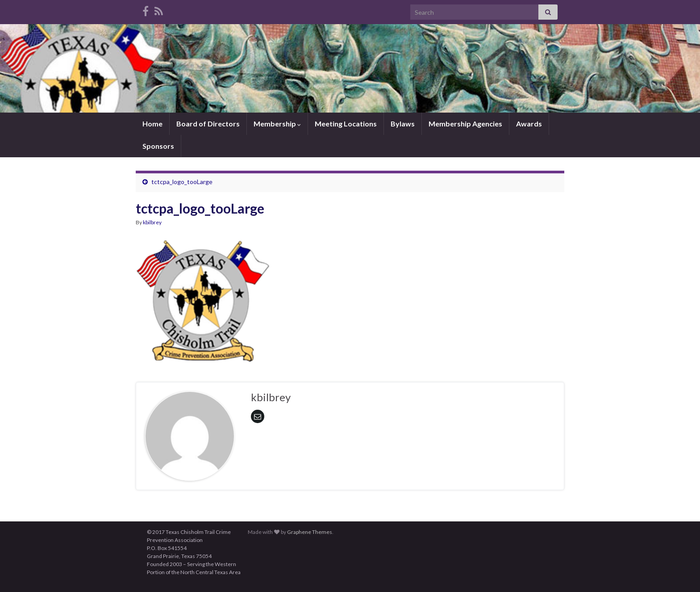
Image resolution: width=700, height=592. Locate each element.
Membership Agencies (465, 124)
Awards (529, 124)
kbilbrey (152, 222)
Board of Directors (208, 124)
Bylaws (403, 124)
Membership (277, 124)
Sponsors (158, 146)
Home (152, 124)
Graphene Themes (310, 532)
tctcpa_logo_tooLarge (182, 182)
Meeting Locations (346, 124)
